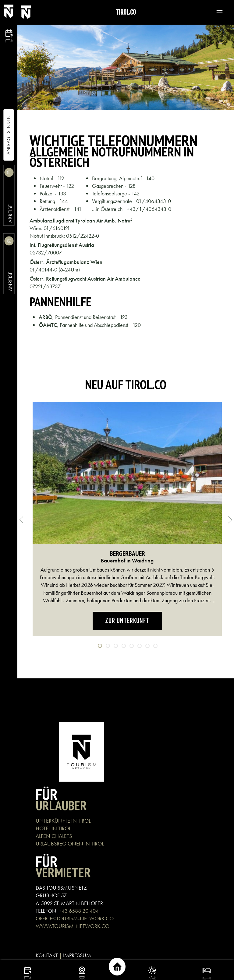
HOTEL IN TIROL (53, 828)
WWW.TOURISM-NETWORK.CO (73, 926)
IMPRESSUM (77, 955)
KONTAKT (47, 955)
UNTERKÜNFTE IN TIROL (63, 821)
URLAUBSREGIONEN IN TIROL (70, 843)
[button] (217, 12)
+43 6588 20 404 (79, 911)
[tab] (100, 646)
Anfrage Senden (8, 135)
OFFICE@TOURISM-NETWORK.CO (75, 918)
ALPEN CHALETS (54, 836)
